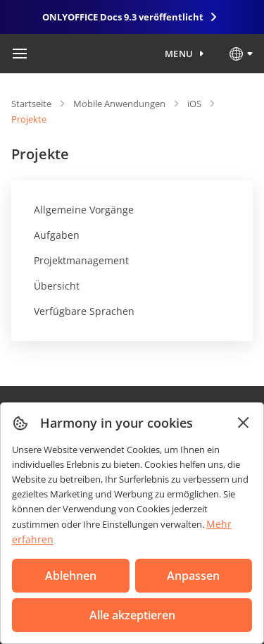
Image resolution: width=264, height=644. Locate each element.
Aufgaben (57, 235)
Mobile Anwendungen (119, 104)
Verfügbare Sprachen (84, 311)
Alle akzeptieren (132, 615)
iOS (194, 104)
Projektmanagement (81, 260)
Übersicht (57, 286)
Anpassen (193, 576)
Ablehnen (71, 576)
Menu (179, 54)
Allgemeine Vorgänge (84, 210)
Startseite (31, 104)
